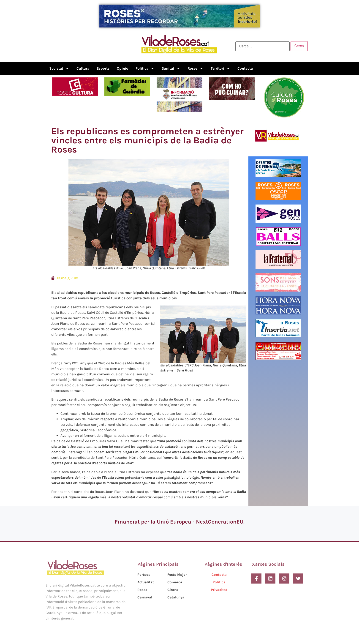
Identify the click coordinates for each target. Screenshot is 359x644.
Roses (195, 68)
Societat (59, 68)
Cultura (83, 68)
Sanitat (171, 68)
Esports (103, 68)
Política (145, 68)
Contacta (245, 68)
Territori (220, 68)
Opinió (122, 68)
